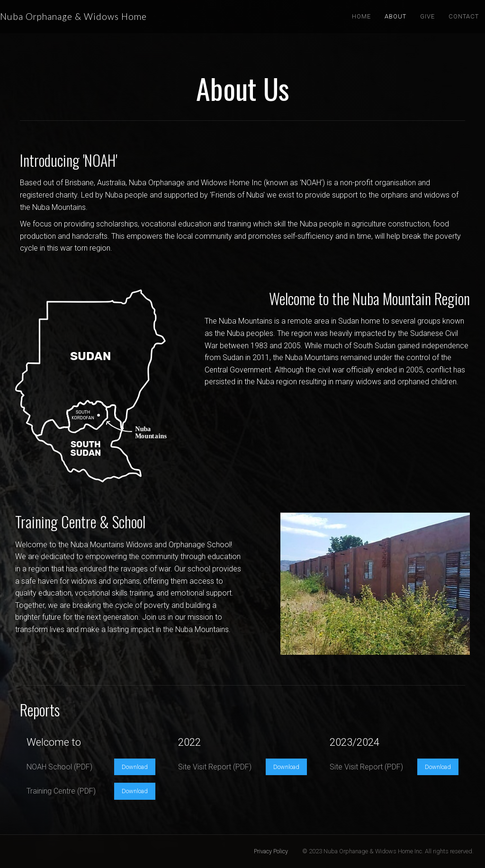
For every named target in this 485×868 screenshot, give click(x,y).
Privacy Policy (271, 851)
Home (361, 16)
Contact (464, 16)
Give (427, 16)
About (395, 16)
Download (135, 767)
